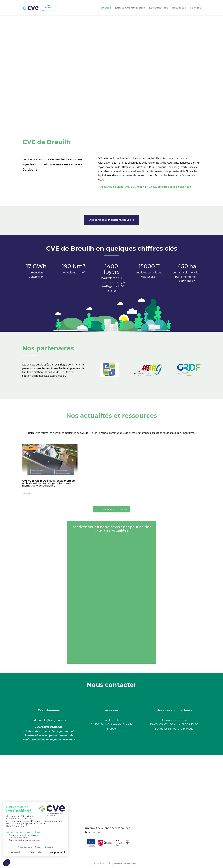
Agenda (31, 448)
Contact (195, 8)
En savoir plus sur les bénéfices (170, 187)
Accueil (106, 8)
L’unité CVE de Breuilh (130, 8)
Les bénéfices (159, 8)
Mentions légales (126, 864)
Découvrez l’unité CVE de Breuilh (122, 187)
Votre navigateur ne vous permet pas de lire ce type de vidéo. (111, 68)
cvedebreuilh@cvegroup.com (49, 720)
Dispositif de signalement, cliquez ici (111, 220)
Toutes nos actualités (112, 509)
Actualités (179, 8)
